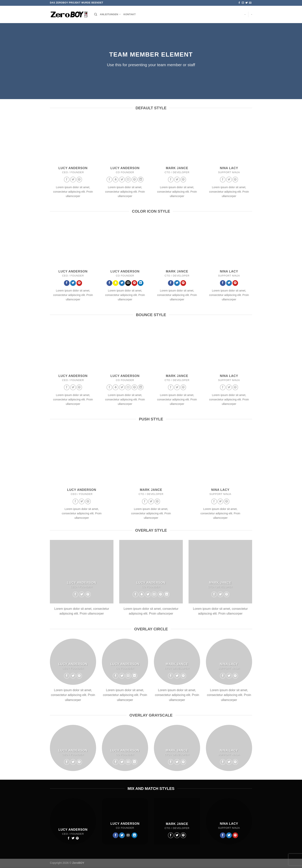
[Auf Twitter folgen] (247, 3)
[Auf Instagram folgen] (243, 3)
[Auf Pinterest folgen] (79, 180)
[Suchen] (96, 14)
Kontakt (130, 14)
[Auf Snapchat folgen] (116, 180)
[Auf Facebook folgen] (239, 3)
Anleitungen (110, 14)
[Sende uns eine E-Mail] (250, 3)
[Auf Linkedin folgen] (141, 180)
